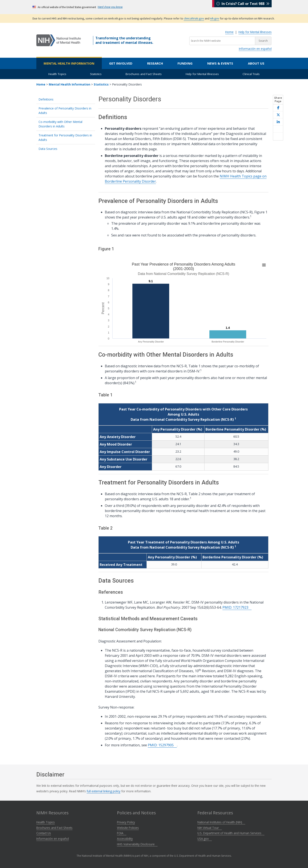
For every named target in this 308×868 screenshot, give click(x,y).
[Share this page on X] (278, 115)
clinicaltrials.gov (194, 18)
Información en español (255, 49)
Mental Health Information (69, 63)
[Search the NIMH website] (222, 41)
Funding (185, 63)
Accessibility (125, 839)
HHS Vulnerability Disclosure (137, 844)
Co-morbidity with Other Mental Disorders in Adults (60, 124)
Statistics (96, 74)
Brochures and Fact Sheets (144, 74)
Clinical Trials (251, 74)
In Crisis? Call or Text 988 (243, 7)
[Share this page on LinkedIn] (278, 122)
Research (155, 63)
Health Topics (57, 74)
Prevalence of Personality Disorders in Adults (65, 111)
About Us (256, 63)
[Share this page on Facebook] (278, 108)
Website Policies (128, 828)
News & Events (220, 63)
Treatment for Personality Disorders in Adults (65, 137)
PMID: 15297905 (162, 745)
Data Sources (48, 149)
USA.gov (205, 839)
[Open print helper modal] (278, 136)
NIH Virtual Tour (210, 828)
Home (229, 32)
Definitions (46, 99)
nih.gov (215, 18)
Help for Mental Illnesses (255, 32)
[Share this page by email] (278, 129)
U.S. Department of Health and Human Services (231, 833)
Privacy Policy (126, 822)
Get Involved (121, 63)
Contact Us (44, 833)
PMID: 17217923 (237, 607)
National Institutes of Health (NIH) (221, 822)
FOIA (122, 833)
